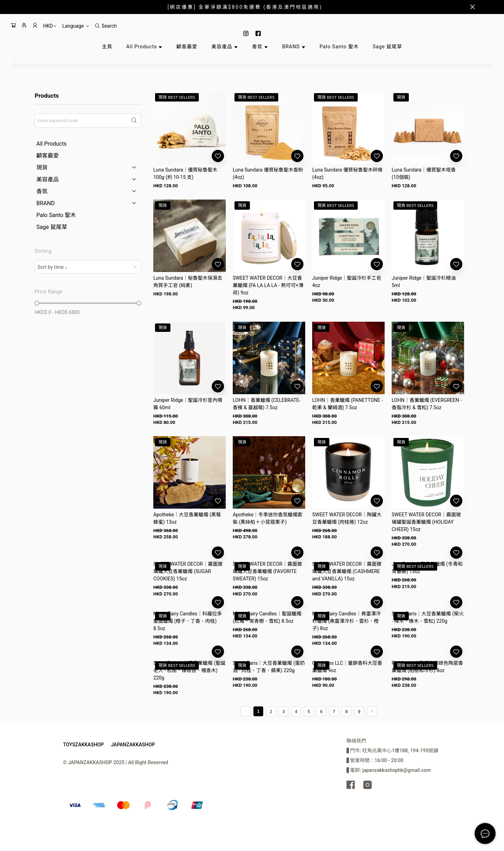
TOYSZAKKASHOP (83, 745)
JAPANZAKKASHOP (133, 745)
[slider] (37, 303)
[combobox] (88, 267)
